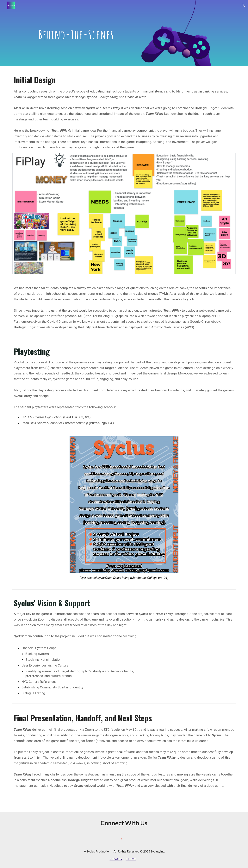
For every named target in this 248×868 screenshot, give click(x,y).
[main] (76, 33)
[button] (243, 5)
